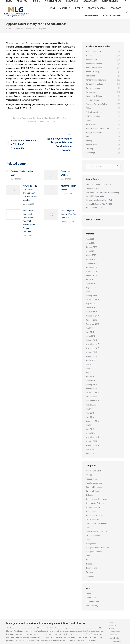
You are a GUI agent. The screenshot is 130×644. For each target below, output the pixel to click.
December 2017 (92, 344)
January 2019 (91, 312)
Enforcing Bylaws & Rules (96, 523)
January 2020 (91, 296)
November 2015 (92, 421)
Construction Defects (95, 503)
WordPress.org (92, 606)
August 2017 (91, 360)
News (65, 118)
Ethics (88, 527)
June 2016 (90, 413)
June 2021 (90, 292)
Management (91, 544)
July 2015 (90, 425)
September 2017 (92, 356)
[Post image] (7, 171)
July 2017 (90, 364)
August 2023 (91, 255)
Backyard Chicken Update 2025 (22, 173)
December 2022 (92, 267)
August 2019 (91, 304)
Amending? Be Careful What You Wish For (68, 214)
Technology (90, 576)
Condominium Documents (96, 499)
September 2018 (92, 324)
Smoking (89, 572)
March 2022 (90, 279)
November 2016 (92, 393)
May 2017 (90, 372)
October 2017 (91, 352)
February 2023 (91, 263)
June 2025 (90, 239)
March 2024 (90, 251)
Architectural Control (94, 471)
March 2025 (90, 243)
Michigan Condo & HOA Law (52, 118)
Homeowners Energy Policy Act (99, 200)
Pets (87, 560)
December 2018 (92, 316)
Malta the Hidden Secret (68, 188)
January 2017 (91, 385)
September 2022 (92, 275)
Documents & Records (95, 515)
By (36, 121)
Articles (89, 475)
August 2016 (91, 405)
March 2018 (90, 336)
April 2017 (90, 377)
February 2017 (91, 381)
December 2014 (92, 437)
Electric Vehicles (92, 519)
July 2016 (90, 409)
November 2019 (92, 300)
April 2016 (90, 417)
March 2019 (90, 308)
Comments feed (92, 602)
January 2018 (91, 340)
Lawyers (89, 540)
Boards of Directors (94, 487)
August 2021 (91, 288)
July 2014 (90, 449)
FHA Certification (93, 536)
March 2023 (90, 259)
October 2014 (91, 441)
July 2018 (90, 328)
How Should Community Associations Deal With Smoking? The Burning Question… (29, 221)
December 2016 (92, 389)
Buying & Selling (92, 491)
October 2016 (91, 397)
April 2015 (90, 429)
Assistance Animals (94, 483)
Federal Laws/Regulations (96, 532)
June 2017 (90, 368)
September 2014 (92, 445)
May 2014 (90, 453)
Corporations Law (93, 507)
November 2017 (92, 348)
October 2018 (91, 320)
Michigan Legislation (94, 552)
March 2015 (90, 433)
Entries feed (91, 597)
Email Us (26, 2)
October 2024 (91, 247)
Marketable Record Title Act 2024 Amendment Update (99, 206)
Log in (88, 593)
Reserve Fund (91, 568)
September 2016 (92, 401)
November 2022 (92, 271)
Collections (37, 118)
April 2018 (90, 332)
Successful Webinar (66, 173)
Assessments (27, 118)
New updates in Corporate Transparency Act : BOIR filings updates (30, 193)
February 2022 (91, 284)
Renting (89, 564)
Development (91, 511)
